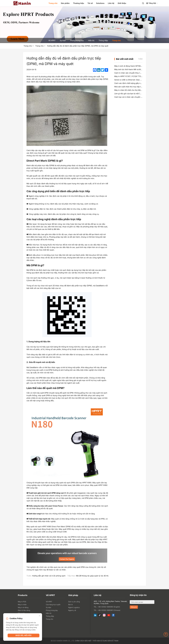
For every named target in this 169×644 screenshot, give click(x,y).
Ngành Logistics (74, 607)
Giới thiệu (122, 3)
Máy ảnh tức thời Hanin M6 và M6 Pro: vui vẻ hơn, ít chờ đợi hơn (140, 69)
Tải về (90, 3)
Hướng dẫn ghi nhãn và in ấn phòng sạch (49, 576)
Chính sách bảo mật (83, 641)
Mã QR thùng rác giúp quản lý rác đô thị (92, 576)
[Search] (143, 3)
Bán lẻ (70, 605)
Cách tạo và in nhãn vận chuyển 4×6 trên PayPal (134, 97)
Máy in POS (22, 602)
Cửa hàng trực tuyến (53, 605)
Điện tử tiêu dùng (24, 610)
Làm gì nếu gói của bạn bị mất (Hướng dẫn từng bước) (136, 94)
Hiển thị (91, 40)
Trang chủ (53, 3)
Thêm (140, 59)
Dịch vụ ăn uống (74, 602)
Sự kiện (63, 40)
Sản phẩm (65, 3)
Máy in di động (23, 607)
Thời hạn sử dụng (100, 641)
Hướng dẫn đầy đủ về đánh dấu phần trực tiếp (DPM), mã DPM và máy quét (78, 46)
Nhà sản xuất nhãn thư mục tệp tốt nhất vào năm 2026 (136, 87)
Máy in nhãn (22, 605)
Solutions (100, 3)
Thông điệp (103, 40)
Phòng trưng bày (77, 40)
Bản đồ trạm (113, 641)
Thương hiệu (79, 3)
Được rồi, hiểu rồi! (23, 636)
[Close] (40, 616)
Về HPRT (52, 40)
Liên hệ (111, 3)
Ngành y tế (72, 610)
